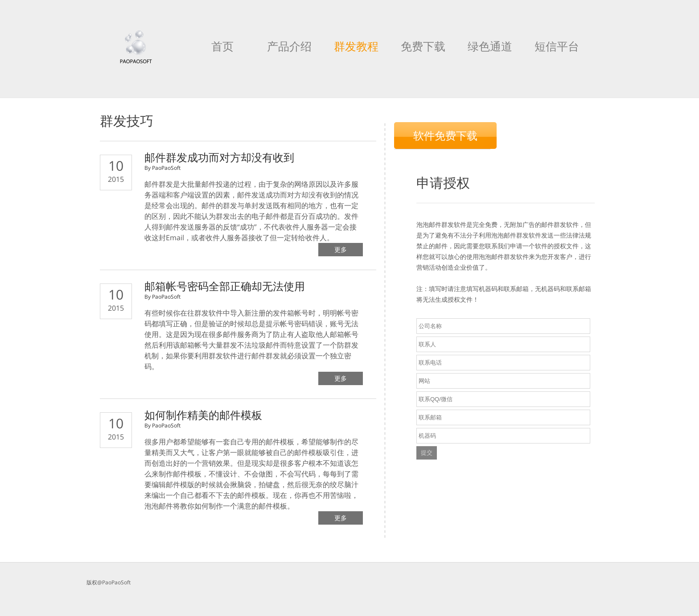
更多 (341, 249)
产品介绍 (289, 46)
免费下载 (423, 46)
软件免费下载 (445, 135)
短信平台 (557, 46)
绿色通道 (490, 46)
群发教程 (356, 46)
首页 (222, 46)
